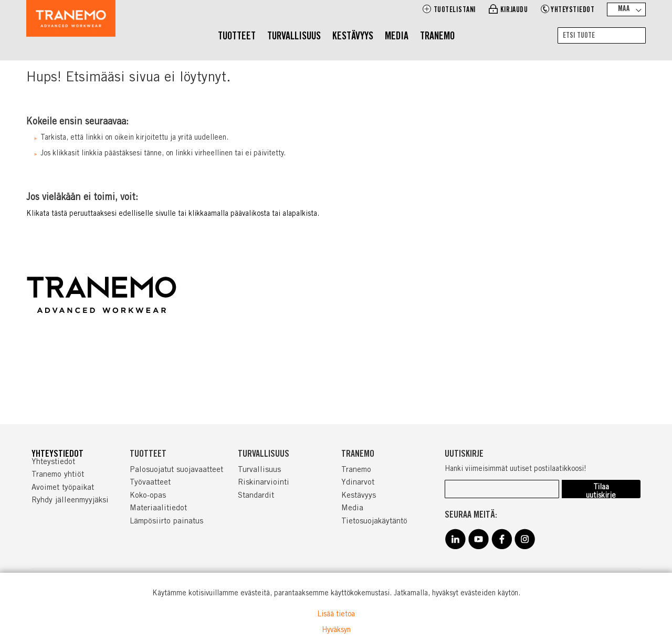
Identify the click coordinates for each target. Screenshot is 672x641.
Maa (624, 9)
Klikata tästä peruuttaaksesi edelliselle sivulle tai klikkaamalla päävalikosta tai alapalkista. (173, 214)
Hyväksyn (336, 631)
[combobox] (602, 35)
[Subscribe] (601, 489)
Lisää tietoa (336, 615)
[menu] (336, 37)
